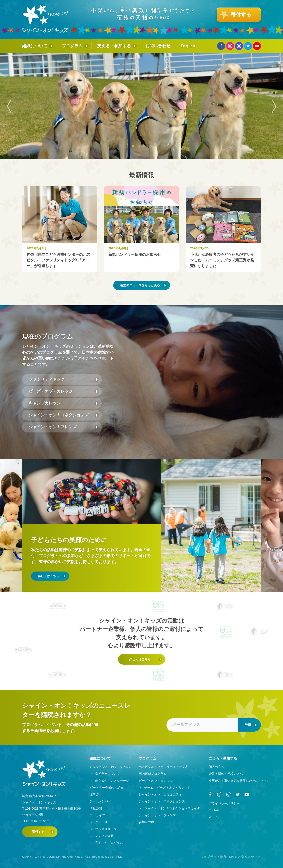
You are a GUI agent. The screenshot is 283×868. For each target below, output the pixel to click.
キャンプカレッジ (45, 403)
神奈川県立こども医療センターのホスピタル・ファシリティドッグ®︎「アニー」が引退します (58, 260)
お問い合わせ (158, 46)
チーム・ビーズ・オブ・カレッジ (167, 788)
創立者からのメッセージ (112, 781)
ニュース (101, 822)
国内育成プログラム (153, 774)
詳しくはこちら (48, 576)
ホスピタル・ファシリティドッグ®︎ (163, 767)
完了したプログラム (109, 843)
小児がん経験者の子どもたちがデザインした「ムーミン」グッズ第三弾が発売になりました (222, 260)
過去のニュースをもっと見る (140, 285)
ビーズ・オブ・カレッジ (51, 391)
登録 (248, 725)
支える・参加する (114, 46)
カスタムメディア (245, 857)
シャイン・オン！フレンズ (53, 427)
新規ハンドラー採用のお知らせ (135, 255)
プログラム (72, 46)
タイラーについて (107, 774)
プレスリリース (106, 829)
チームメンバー (100, 801)
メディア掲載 (104, 836)
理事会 (94, 794)
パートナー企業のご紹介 (107, 788)
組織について (35, 46)
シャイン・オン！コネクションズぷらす (172, 808)
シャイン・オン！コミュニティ (160, 794)
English (188, 46)
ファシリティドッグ (47, 379)
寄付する (38, 832)
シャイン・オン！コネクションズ (59, 415)
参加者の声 (146, 822)
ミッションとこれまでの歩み (110, 767)
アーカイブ (97, 815)
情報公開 (96, 808)
